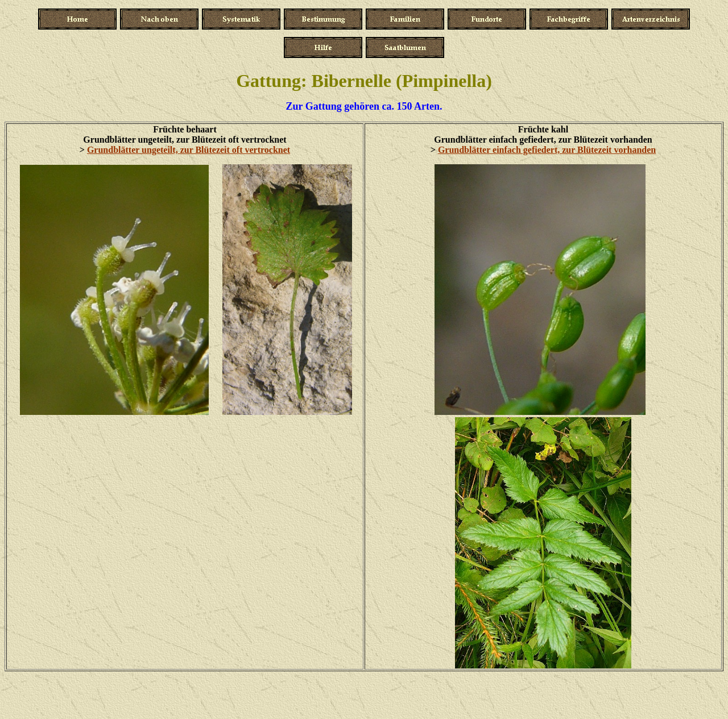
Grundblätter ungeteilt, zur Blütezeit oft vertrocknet (189, 150)
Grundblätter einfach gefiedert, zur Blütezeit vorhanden (547, 150)
